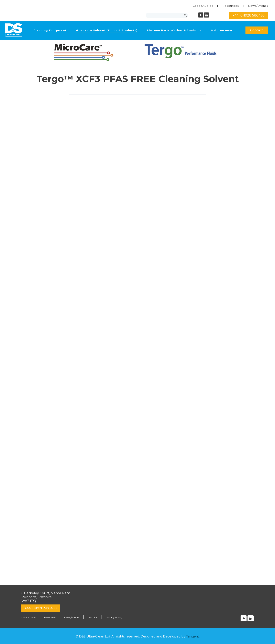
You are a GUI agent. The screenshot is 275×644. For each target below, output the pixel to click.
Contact (257, 30)
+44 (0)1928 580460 (249, 15)
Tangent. (193, 636)
